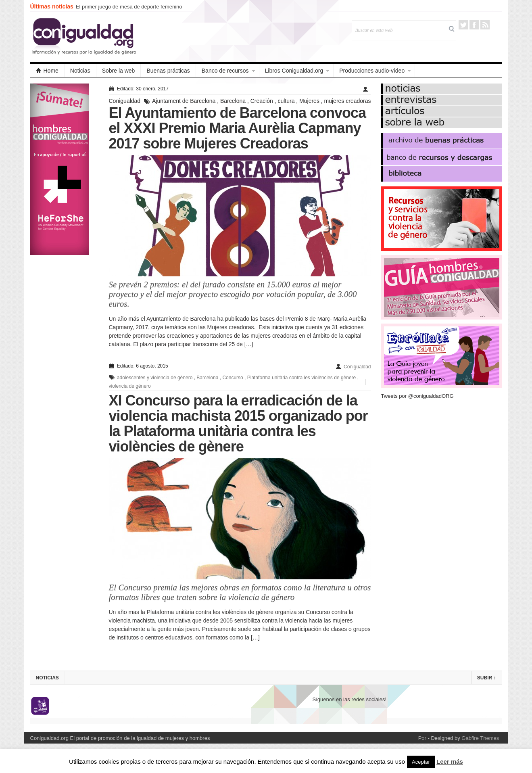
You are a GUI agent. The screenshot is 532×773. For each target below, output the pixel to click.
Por (422, 738)
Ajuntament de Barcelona (184, 101)
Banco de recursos (225, 71)
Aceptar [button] (421, 762)
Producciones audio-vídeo (372, 71)
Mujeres (309, 101)
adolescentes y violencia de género (155, 378)
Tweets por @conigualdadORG (417, 396)
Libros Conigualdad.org (294, 71)
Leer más (450, 762)
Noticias (80, 71)
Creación (262, 101)
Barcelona (233, 101)
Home (47, 71)
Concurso (233, 378)
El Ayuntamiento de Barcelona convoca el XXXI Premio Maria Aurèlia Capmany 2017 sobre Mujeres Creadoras (238, 128)
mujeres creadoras (348, 101)
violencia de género (130, 386)
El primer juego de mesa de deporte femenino (129, 7)
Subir (487, 678)
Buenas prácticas (168, 71)
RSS (485, 25)
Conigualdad (125, 101)
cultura (286, 101)
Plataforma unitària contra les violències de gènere (301, 378)
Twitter (463, 25)
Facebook (474, 25)
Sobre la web (119, 71)
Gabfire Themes (480, 738)
